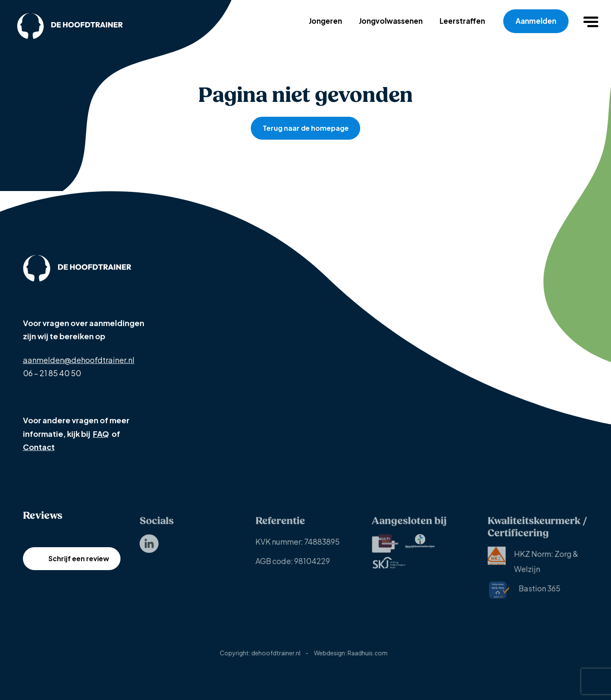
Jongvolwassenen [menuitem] (391, 21)
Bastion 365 (524, 593)
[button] (592, 21)
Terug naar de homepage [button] (306, 128)
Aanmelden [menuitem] (536, 21)
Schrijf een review (78, 567)
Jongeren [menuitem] (325, 21)
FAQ (101, 434)
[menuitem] (149, 547)
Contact (39, 447)
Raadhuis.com (367, 657)
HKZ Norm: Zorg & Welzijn (533, 563)
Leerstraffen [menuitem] (462, 21)
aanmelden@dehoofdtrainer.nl (79, 360)
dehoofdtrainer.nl (276, 657)
